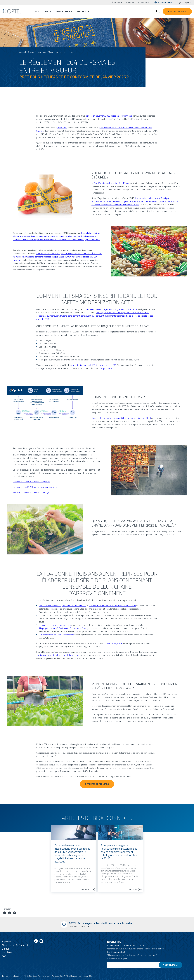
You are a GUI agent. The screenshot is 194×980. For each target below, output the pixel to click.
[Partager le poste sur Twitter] (15, 913)
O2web (92, 976)
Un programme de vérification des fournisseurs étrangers (65, 628)
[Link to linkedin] (36, 942)
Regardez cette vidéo (97, 784)
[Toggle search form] (158, 11)
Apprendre (142, 3)
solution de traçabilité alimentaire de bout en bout (59, 655)
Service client (166, 3)
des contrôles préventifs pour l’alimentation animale (112, 606)
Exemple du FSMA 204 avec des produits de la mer (36, 487)
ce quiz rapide (106, 368)
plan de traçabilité (114, 643)
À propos (116, 3)
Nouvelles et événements (16, 945)
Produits (83, 11)
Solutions (42, 11)
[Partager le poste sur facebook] (5, 913)
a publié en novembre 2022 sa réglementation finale (109, 116)
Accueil (23, 52)
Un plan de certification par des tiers (55, 625)
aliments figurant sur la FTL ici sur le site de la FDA (94, 365)
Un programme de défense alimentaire (57, 635)
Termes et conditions (11, 976)
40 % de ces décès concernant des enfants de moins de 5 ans (135, 203)
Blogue (31, 52)
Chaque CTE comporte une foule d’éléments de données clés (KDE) (121, 418)
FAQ (4, 956)
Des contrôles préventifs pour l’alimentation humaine (62, 606)
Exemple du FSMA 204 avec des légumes (31, 482)
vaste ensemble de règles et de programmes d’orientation (111, 309)
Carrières (130, 3)
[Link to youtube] (41, 942)
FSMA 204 (62, 128)
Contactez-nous (177, 11)
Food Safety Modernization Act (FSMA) (111, 183)
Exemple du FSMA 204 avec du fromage (31, 492)
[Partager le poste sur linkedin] (10, 913)
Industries (63, 11)
